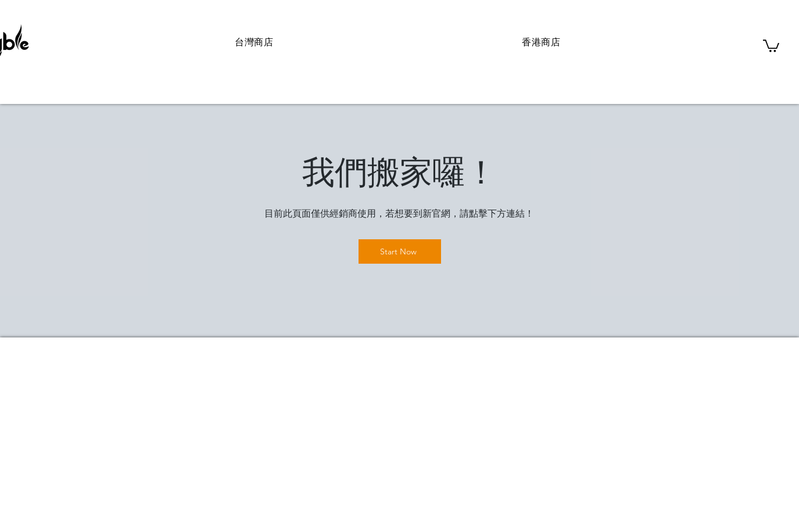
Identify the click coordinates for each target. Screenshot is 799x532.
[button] (771, 45)
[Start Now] (400, 251)
